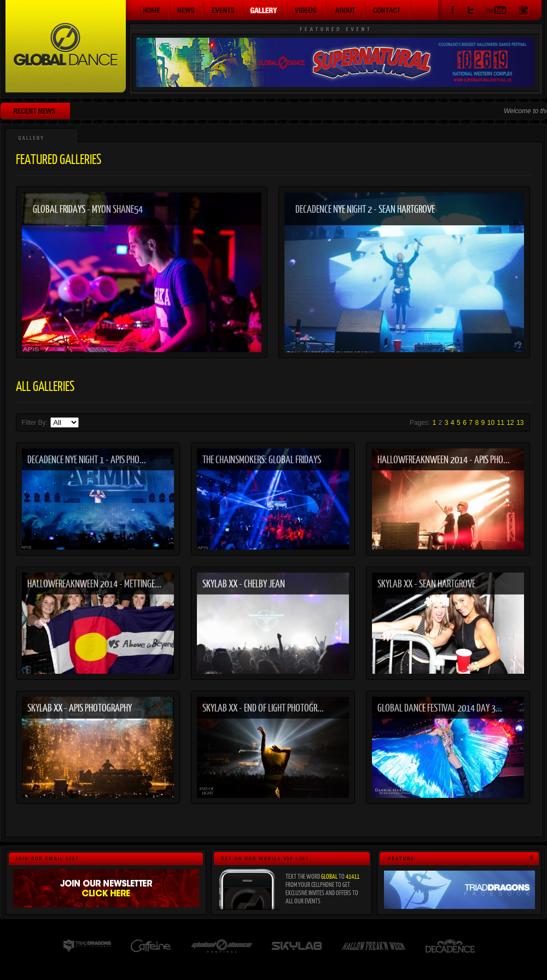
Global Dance (66, 46)
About (346, 10)
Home (148, 10)
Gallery (265, 10)
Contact (388, 10)
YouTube (496, 12)
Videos (307, 10)
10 (491, 423)
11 (501, 423)
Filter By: (36, 423)
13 (520, 423)
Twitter (470, 12)
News (187, 10)
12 (510, 423)
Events (223, 10)
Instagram (523, 12)
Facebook (453, 12)
